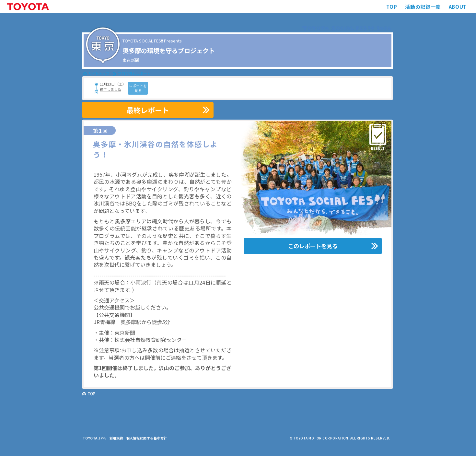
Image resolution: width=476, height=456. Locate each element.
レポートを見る (138, 88)
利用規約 (116, 438)
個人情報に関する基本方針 (147, 438)
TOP (392, 7)
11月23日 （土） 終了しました (113, 87)
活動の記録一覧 (423, 7)
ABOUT (458, 7)
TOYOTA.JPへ (94, 438)
